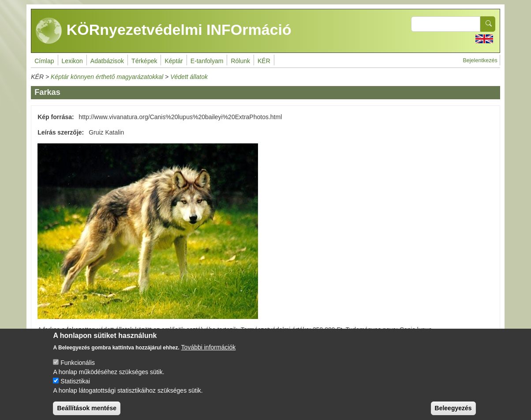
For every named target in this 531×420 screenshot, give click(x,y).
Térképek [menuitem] (144, 61)
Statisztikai (75, 389)
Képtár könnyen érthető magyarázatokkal (107, 77)
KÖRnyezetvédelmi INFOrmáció (164, 31)
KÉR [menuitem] (264, 61)
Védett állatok (189, 77)
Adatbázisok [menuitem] (107, 61)
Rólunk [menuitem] (240, 61)
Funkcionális (78, 370)
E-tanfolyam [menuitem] (207, 61)
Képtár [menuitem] (174, 61)
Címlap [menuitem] (44, 61)
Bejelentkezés (480, 60)
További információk (209, 355)
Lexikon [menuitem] (72, 61)
